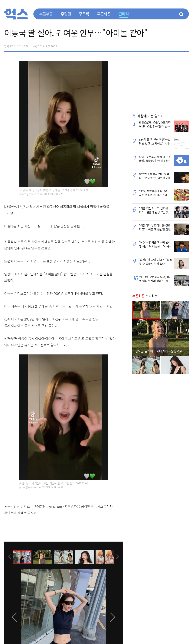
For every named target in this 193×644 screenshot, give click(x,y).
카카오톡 (178, 45)
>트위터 (170, 45)
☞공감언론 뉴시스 (17, 506)
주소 (186, 45)
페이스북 (162, 45)
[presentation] (9, 557)
